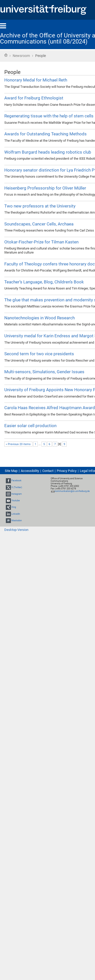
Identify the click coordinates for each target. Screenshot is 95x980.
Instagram (17, 494)
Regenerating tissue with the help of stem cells (49, 116)
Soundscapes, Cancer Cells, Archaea (39, 224)
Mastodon (17, 520)
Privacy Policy (67, 471)
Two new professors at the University (40, 206)
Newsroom (21, 56)
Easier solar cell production (30, 426)
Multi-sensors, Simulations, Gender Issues (44, 372)
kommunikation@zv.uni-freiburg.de (72, 491)
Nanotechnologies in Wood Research (40, 318)
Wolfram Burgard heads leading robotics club (48, 152)
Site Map (11, 471)
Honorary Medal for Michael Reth (36, 80)
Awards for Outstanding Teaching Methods (45, 134)
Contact (48, 471)
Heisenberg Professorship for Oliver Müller (45, 188)
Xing (14, 507)
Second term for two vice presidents (39, 354)
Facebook (16, 481)
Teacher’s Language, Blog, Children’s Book (44, 282)
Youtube (16, 501)
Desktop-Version (16, 530)
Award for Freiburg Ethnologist (34, 98)
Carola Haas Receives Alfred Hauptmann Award (50, 408)
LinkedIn (16, 514)
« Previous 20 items (18, 444)
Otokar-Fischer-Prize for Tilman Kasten (41, 242)
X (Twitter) (17, 487)
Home (6, 55)
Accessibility (30, 471)
